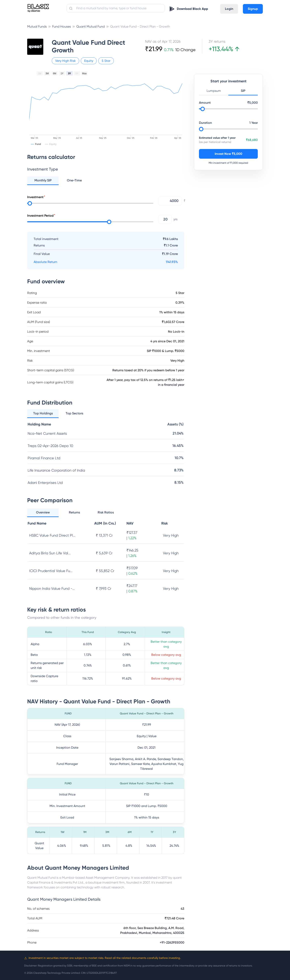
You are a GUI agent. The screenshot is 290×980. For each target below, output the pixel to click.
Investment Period (40, 216)
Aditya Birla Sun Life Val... (50, 553)
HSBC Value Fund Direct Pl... (52, 535)
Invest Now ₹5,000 (228, 154)
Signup (253, 9)
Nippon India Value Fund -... (52, 588)
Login (229, 9)
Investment (35, 197)
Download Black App (192, 9)
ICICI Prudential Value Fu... (51, 571)
